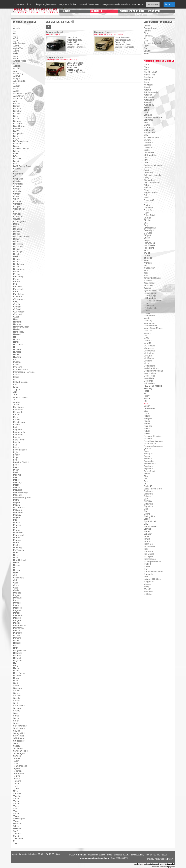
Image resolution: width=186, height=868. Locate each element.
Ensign (17, 274)
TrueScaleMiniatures (154, 572)
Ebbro (147, 185)
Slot (145, 48)
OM (15, 580)
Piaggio (17, 623)
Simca (16, 716)
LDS (15, 445)
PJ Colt (17, 630)
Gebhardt (18, 297)
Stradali (147, 51)
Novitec (147, 398)
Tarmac (147, 541)
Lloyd (16, 457)
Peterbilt (17, 618)
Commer (17, 201)
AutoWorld (149, 100)
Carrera (147, 145)
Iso (15, 379)
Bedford (17, 108)
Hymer (16, 354)
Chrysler (17, 189)
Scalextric (148, 494)
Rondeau (18, 676)
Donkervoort (19, 264)
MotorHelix (149, 378)
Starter (147, 531)
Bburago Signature (153, 117)
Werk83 (147, 589)
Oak (15, 575)
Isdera (16, 377)
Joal (146, 275)
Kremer (17, 425)
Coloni (16, 199)
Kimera (17, 415)
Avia (15, 101)
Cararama (148, 142)
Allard (16, 46)
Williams (17, 829)
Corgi (146, 170)
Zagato (17, 836)
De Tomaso (19, 246)
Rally (146, 46)
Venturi (17, 801)
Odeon (147, 406)
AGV (15, 41)
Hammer (17, 324)
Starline (147, 529)
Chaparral (18, 179)
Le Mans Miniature (153, 301)
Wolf (15, 831)
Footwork (18, 287)
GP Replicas (150, 228)
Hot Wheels (149, 245)
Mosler (17, 545)
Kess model (149, 283)
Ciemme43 (149, 152)
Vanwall (17, 793)
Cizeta (16, 196)
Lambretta (18, 435)
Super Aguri (19, 753)
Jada (146, 270)
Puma (16, 640)
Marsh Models (150, 326)
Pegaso (17, 610)
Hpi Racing (149, 248)
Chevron (17, 186)
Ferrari (16, 282)
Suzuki (17, 758)
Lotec (16, 465)
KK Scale (148, 285)
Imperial (17, 362)
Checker (17, 181)
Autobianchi (19, 98)
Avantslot (148, 102)
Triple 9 (147, 564)
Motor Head (149, 376)
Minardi (17, 522)
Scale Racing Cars (153, 489)
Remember (149, 461)
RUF (15, 681)
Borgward (18, 134)
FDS (146, 203)
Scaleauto (148, 491)
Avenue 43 (149, 105)
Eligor (146, 190)
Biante (147, 125)
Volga (16, 816)
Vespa (16, 806)
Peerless (18, 608)
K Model (148, 280)
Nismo (16, 563)
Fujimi (147, 213)
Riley (16, 666)
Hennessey (19, 332)
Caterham (18, 174)
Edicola (147, 188)
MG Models (149, 346)
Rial (15, 663)
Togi (146, 549)
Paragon (148, 418)
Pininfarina (18, 628)
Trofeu (147, 566)
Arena (147, 82)
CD (15, 176)
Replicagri (148, 466)
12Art (146, 65)
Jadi (146, 273)
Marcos (17, 487)
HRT (15, 347)
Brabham (18, 144)
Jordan (17, 402)
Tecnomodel (149, 546)
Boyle (16, 139)
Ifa (14, 359)
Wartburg (18, 824)
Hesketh (17, 334)
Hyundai (17, 357)
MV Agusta (19, 550)
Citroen (17, 194)
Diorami (147, 31)
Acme (146, 70)
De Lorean (18, 244)
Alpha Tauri (19, 48)
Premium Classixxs (153, 436)
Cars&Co (148, 147)
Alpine (16, 51)
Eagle (16, 272)
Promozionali (150, 444)
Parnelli (17, 603)
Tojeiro (16, 768)
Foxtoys (147, 205)
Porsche (17, 638)
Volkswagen (19, 819)
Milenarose (149, 348)
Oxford (147, 413)
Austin (16, 91)
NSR (146, 401)
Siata (16, 713)
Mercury (17, 515)
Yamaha (17, 834)
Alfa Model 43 (150, 72)
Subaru (17, 746)
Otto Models (149, 408)
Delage (17, 249)
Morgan (17, 540)
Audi (15, 88)
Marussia (18, 490)
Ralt (15, 645)
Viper (16, 811)
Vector (16, 798)
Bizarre (147, 127)
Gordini (17, 304)
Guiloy (147, 238)
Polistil (147, 431)
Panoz (16, 600)
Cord (16, 211)
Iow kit (147, 253)
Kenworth (18, 412)
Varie (146, 53)
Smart (16, 721)
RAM (16, 648)
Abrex (146, 67)
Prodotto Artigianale (153, 441)
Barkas (17, 106)
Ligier (16, 452)
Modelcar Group (151, 368)
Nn (15, 568)
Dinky (146, 178)
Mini (15, 528)
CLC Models (150, 155)
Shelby (17, 711)
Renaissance (150, 464)
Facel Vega (19, 277)
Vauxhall (17, 796)
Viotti (16, 809)
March (16, 485)
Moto (146, 41)
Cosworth (18, 216)
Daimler (17, 231)
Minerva (17, 525)
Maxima (147, 333)
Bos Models (149, 132)
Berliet (16, 119)
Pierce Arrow (19, 625)
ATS (15, 83)
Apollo (16, 63)
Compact (18, 204)
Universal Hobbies (152, 579)
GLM (146, 223)
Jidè (15, 400)
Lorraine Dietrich (21, 462)
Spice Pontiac (20, 726)
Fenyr (16, 279)
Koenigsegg (19, 422)
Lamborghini (19, 432)
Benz (16, 116)
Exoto (146, 198)
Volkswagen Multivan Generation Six (62, 60)
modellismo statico (38, 12)
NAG (16, 553)
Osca (16, 588)
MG (15, 520)
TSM (146, 577)
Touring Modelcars (152, 561)
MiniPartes (149, 358)
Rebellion (18, 653)
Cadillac (17, 169)
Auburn (17, 86)
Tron (146, 569)
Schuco (147, 496)
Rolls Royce (19, 673)
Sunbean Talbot (21, 751)
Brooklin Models (151, 137)
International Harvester (24, 372)
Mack (16, 472)
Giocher (147, 220)
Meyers (17, 517)
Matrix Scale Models (153, 328)
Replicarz (148, 469)
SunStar (148, 534)
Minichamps (149, 351)
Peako (147, 421)
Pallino (147, 416)
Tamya (147, 539)
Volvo (16, 821)
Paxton (17, 605)
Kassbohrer (19, 407)
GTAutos (148, 233)
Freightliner (19, 294)
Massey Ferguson (22, 497)
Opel (15, 583)
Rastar (147, 456)
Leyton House (20, 450)
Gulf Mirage (19, 312)
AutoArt (147, 90)
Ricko (146, 476)
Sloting (147, 514)
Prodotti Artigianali (152, 43)
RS (145, 484)
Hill (15, 337)
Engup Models (151, 193)
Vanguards (149, 582)
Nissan (17, 565)
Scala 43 (148, 486)
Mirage (17, 530)
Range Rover (20, 650)
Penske (17, 613)
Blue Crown (19, 126)
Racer (147, 451)
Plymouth (18, 633)
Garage (147, 218)
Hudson (17, 349)
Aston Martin (19, 81)
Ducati (16, 267)
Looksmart (149, 306)
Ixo (145, 265)
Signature (148, 506)
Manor (16, 480)
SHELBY (148, 501)
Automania (149, 97)
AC (15, 31)
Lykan (16, 470)
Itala (15, 384)
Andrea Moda (20, 61)
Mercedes (18, 512)
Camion (147, 26)
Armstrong (18, 73)
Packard (17, 593)
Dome (16, 262)
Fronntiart (148, 208)
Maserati (17, 495)
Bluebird (17, 129)
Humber (17, 352)
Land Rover (19, 440)
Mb (145, 336)
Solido (147, 519)
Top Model (149, 554)
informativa (153, 4)
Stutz (16, 743)
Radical (17, 643)
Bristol (16, 151)
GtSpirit (147, 235)
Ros (146, 481)
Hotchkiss (18, 344)
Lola (15, 460)
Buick (16, 164)
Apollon (17, 66)
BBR (146, 112)
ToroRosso (18, 773)
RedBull (17, 655)
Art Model (148, 85)
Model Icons (149, 366)
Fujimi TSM (149, 215)
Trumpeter (149, 574)
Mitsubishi (18, 533)
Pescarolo (18, 615)
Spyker (17, 731)
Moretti (17, 538)
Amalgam (148, 77)
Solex (16, 723)
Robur (16, 671)
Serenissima (19, 706)
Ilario (146, 250)
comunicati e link (132, 11)
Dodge (16, 259)
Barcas (17, 103)
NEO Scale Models (153, 386)
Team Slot (148, 544)
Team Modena (20, 766)
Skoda (16, 718)
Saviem (17, 696)
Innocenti (18, 367)
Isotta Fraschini (21, 382)
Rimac (16, 668)
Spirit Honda (19, 728)
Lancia (16, 437)
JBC (15, 392)
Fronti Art (148, 210)
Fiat (15, 284)
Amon (16, 58)
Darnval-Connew (21, 236)
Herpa (147, 240)
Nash (16, 558)
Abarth (16, 28)
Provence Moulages (153, 446)
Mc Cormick (19, 507)
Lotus (16, 467)
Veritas (17, 804)
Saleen (17, 686)
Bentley (17, 113)
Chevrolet (18, 184)
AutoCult (148, 95)
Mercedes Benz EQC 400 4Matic (109, 34)
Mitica (146, 363)
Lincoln (17, 455)
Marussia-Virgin (21, 492)
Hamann (17, 322)
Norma (17, 570)
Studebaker (19, 741)
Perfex (147, 423)
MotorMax (148, 381)
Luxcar (147, 311)
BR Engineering (21, 141)
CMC (146, 157)
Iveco (16, 387)
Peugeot (17, 620)
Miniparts (148, 361)
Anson (147, 80)
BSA (15, 156)
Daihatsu (18, 229)
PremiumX (149, 439)
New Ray (148, 388)
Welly (146, 587)
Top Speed (149, 556)
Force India (19, 289)
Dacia (16, 224)
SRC (146, 524)
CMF (146, 160)
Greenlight (149, 230)
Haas (16, 319)
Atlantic (147, 87)
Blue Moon (149, 130)
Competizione (150, 28)
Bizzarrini (18, 124)
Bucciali (17, 159)
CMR (146, 163)
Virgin (16, 814)
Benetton (18, 111)
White (16, 826)
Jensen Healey (20, 397)
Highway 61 (149, 243)
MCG (146, 338)
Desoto (17, 254)
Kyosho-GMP (150, 290)
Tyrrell (16, 788)
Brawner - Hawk (21, 149)
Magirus (17, 475)
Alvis (15, 53)
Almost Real (149, 75)
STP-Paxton (19, 738)
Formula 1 (149, 36)
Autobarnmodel (151, 92)
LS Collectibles (151, 308)
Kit (145, 38)
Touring (17, 776)
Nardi (16, 555)
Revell (147, 474)
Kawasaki (18, 410)
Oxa (146, 411)
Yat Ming (148, 594)
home (66, 11)
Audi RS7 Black (53, 34)
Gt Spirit (17, 309)
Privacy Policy (154, 859)
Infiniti (16, 364)
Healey (17, 329)
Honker (17, 342)
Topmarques (150, 559)
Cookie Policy (166, 859)
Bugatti (17, 161)
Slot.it (146, 511)
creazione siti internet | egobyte (164, 867)
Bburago (148, 115)
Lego (146, 303)
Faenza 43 (149, 200)
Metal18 (147, 343)
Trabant (17, 781)
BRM (16, 154)
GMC (16, 302)
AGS (15, 36)
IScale (147, 255)
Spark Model (150, 521)
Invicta (16, 374)
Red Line (148, 459)
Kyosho (147, 288)
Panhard (17, 598)
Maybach (18, 502)
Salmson (18, 688)
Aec (15, 33)
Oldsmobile (19, 578)
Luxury (147, 313)
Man (15, 477)
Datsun (17, 239)
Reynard (17, 660)
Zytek (16, 844)
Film (146, 33)
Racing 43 (149, 454)
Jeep (16, 395)
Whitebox (148, 592)
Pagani (17, 595)
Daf (15, 226)
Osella (16, 590)
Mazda (17, 505)
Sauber (17, 691)
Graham (17, 307)
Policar (147, 428)
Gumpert (18, 314)
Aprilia (16, 68)
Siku (146, 509)
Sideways (148, 504)
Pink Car (148, 426)
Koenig (17, 420)
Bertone (17, 121)
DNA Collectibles (152, 183)
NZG (146, 403)
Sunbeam (18, 748)
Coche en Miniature (153, 165)
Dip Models (149, 180)
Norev (147, 396)
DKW (16, 257)
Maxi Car (148, 331)
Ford (15, 292)
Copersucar (19, 209)
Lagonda (18, 430)
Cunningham (19, 221)
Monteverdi (19, 535)
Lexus (16, 447)
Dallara (17, 234)
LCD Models (150, 298)
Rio (145, 479)
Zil (14, 841)
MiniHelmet (149, 353)
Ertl (145, 195)
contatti (154, 11)
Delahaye (18, 252)
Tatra (16, 763)
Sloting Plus (149, 516)
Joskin (16, 405)
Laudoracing (150, 295)
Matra (16, 500)
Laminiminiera (150, 293)
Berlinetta (148, 120)
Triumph (17, 783)
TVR (15, 786)
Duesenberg (19, 269)
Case (16, 171)
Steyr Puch (19, 736)
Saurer (17, 693)
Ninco (146, 391)
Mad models (150, 316)
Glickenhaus (19, 299)
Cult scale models (152, 175)
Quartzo (147, 449)
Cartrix (147, 150)
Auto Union (19, 96)
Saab (16, 683)
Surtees (17, 756)
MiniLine (148, 356)
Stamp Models (151, 526)
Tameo (147, 536)
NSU (15, 573)
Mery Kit (148, 341)
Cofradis (148, 168)
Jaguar (17, 390)
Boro (15, 136)
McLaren (18, 510)
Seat (15, 703)
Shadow (17, 708)
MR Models (149, 383)
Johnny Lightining (152, 278)
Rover (16, 678)
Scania (17, 698)
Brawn (16, 146)
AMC (16, 56)
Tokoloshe (149, 551)
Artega (16, 78)
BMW (16, 131)
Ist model (148, 258)
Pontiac (17, 635)
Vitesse (147, 584)
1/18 (48, 27)
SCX (146, 499)
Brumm (147, 140)
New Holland (19, 560)
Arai (15, 71)
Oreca (16, 585)
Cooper (17, 206)
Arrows (17, 76)
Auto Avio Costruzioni (24, 93)
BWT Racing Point (22, 166)
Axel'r (146, 107)
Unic (15, 791)
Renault (17, 658)
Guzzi (16, 317)
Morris (16, 543)
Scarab (17, 701)
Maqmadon (149, 323)
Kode (16, 417)
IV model (148, 263)
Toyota (16, 778)
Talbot (16, 761)
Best (146, 122)
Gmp (146, 225)
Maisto (147, 318)
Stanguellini (19, 733)
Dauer (16, 241)
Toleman (17, 771)
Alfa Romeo (19, 43)
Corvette (17, 214)
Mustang (17, 548)
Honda (16, 339)
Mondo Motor (150, 373)
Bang (146, 110)
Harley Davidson (21, 327)
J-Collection (149, 268)
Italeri (146, 260)
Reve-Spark (149, 471)
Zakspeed (18, 839)
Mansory (17, 482)
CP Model (148, 173)
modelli (97, 11)
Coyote (17, 219)
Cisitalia (17, 191)
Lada (16, 427)
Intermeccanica (21, 369)
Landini (17, 442)
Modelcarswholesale (153, 371)
